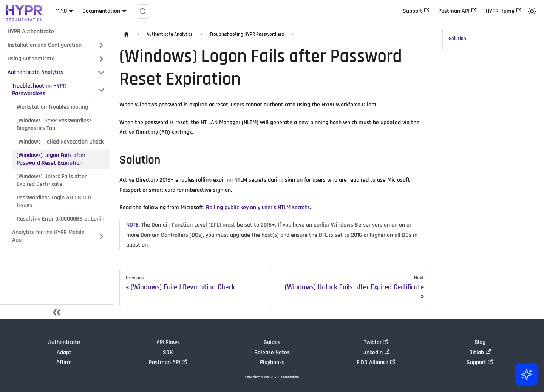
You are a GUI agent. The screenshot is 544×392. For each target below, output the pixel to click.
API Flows (168, 342)
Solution (457, 39)
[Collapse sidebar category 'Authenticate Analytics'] (101, 73)
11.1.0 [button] (61, 11)
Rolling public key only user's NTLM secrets (258, 208)
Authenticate (64, 342)
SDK (168, 353)
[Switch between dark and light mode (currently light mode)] (532, 11)
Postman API (457, 11)
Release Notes (272, 353)
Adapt (64, 353)
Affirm (64, 362)
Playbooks (272, 362)
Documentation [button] (101, 11)
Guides (272, 342)
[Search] (143, 11)
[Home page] (127, 35)
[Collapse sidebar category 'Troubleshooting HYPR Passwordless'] (101, 90)
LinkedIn (376, 353)
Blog (480, 342)
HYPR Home (504, 11)
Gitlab (480, 353)
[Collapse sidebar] (57, 312)
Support (416, 11)
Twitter (376, 342)
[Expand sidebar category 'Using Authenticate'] (101, 59)
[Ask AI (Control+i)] (526, 374)
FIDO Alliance (376, 362)
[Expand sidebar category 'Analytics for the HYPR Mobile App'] (101, 236)
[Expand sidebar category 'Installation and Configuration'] (101, 45)
